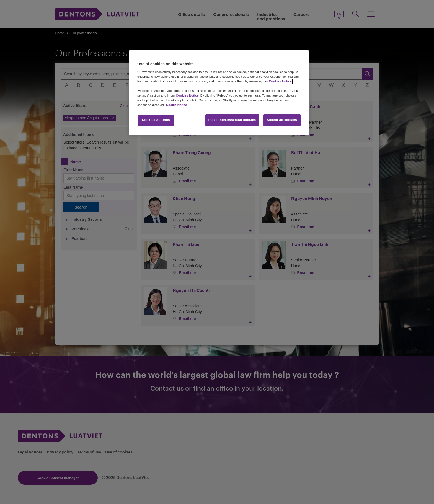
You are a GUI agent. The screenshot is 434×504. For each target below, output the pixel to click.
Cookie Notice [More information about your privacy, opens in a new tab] (177, 105)
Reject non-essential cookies (232, 120)
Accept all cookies (282, 120)
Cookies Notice (280, 81)
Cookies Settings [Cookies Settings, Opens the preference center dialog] (156, 120)
